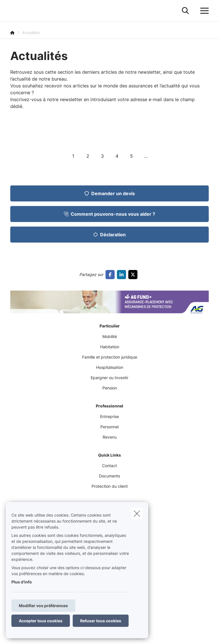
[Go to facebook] (111, 275)
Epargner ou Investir (109, 378)
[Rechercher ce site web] (185, 11)
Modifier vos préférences (43, 606)
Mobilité (110, 336)
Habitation (110, 347)
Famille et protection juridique (110, 357)
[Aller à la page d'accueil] (14, 11)
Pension (110, 388)
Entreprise (109, 416)
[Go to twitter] (134, 275)
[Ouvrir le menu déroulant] (203, 11)
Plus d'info (22, 582)
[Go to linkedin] (123, 275)
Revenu (110, 437)
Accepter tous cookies (41, 621)
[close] (137, 513)
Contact (109, 466)
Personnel (109, 427)
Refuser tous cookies (101, 621)
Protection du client (110, 486)
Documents (109, 476)
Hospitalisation (110, 367)
